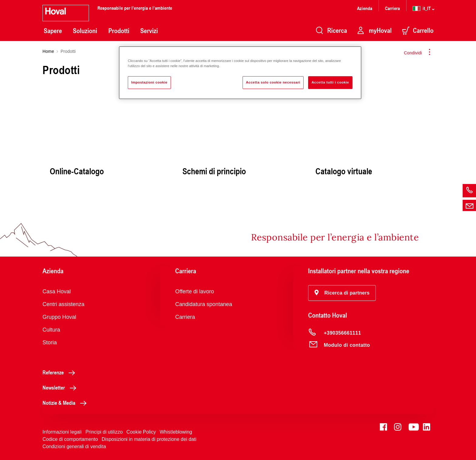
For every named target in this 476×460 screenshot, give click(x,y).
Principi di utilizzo (104, 432)
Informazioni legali (62, 432)
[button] (342, 293)
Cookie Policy (141, 432)
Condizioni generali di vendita (74, 446)
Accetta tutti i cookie (330, 82)
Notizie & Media (66, 403)
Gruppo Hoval (59, 317)
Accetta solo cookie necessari (273, 82)
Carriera (392, 8)
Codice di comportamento (70, 439)
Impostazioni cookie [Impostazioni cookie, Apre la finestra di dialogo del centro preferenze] (149, 82)
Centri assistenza (63, 304)
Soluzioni (85, 31)
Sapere (53, 31)
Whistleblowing (176, 432)
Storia (50, 342)
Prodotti (119, 31)
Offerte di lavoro (195, 291)
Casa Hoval (57, 291)
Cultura (51, 330)
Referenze (60, 372)
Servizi (149, 31)
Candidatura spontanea (204, 304)
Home (48, 51)
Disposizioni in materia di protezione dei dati (149, 439)
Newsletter (61, 387)
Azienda (365, 8)
